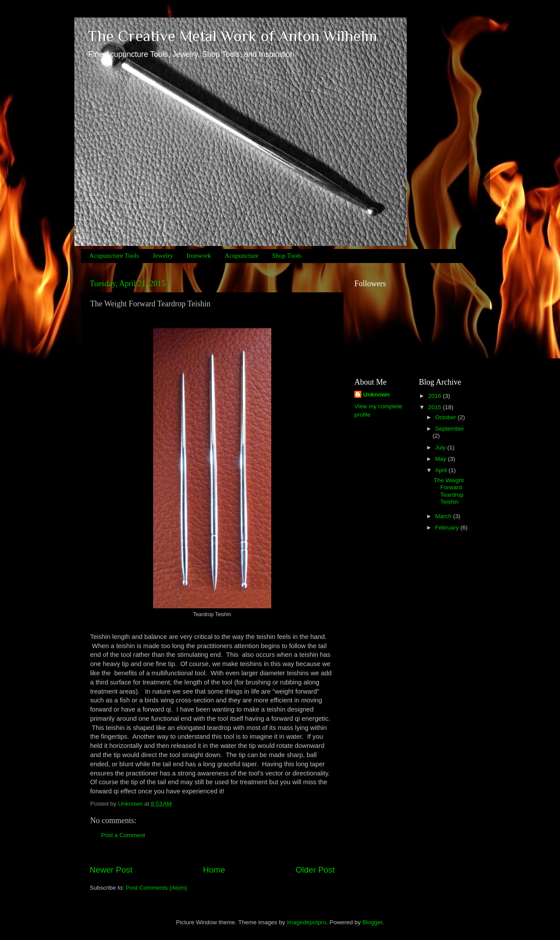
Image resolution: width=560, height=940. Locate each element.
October (447, 417)
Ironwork (199, 256)
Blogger (372, 922)
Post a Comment (123, 835)
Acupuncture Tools (114, 256)
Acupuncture (241, 256)
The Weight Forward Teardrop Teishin (449, 491)
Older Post (315, 870)
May (442, 459)
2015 (435, 407)
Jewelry (163, 256)
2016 (435, 396)
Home (214, 870)
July (441, 447)
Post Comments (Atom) (157, 888)
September (450, 429)
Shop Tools (287, 256)
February (448, 528)
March (444, 516)
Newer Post (111, 870)
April (442, 470)
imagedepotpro (307, 922)
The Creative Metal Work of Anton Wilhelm (232, 36)
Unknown (376, 395)
